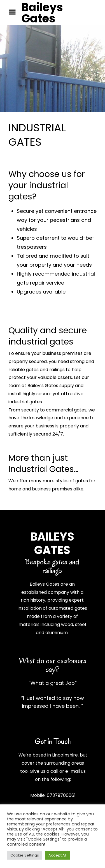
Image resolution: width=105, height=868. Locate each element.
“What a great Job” (53, 683)
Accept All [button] (58, 855)
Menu (14, 12)
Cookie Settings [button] (25, 855)
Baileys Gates (42, 13)
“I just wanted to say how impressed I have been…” (53, 702)
